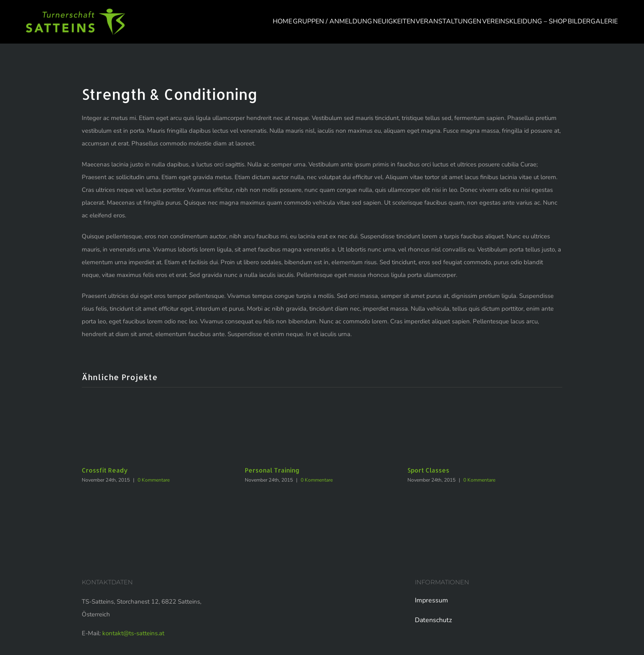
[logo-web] (76, 12)
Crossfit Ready (105, 470)
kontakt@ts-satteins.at (133, 633)
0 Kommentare (154, 480)
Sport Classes (428, 470)
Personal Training (272, 470)
